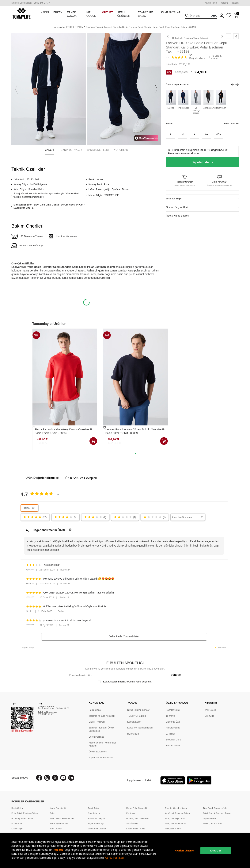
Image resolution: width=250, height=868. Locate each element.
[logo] (21, 13)
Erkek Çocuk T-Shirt (212, 824)
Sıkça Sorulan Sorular (138, 710)
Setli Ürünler (132, 824)
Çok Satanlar (94, 813)
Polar (52, 813)
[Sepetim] (236, 16)
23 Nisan (170, 734)
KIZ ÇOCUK (91, 14)
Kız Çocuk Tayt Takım (175, 818)
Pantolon (131, 813)
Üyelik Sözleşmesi (98, 752)
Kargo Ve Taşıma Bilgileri (140, 728)
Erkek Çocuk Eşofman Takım (217, 813)
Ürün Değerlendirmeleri (42, 478)
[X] (55, 778)
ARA (214, 16)
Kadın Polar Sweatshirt (137, 808)
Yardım (224, 3)
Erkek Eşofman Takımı (22, 818)
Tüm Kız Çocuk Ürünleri (176, 808)
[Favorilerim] (229, 16)
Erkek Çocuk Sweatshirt (138, 818)
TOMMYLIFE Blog (136, 716)
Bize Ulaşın (133, 734)
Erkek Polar (17, 824)
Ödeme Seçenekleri (177, 207)
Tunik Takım (94, 808)
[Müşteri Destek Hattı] (31, 3)
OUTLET (107, 12)
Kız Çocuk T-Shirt (173, 829)
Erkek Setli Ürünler (97, 829)
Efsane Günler (173, 746)
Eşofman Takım (94, 27)
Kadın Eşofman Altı (59, 824)
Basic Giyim (17, 808)
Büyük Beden (209, 818)
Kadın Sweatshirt (58, 808)
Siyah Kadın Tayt (96, 824)
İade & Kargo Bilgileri (177, 216)
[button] (17, 89)
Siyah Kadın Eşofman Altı (62, 818)
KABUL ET (216, 851)
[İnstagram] (47, 778)
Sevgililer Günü (174, 740)
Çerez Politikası (115, 858)
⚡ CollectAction (220, 648)
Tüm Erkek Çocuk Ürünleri (215, 808)
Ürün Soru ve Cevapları (81, 478)
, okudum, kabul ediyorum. (125, 682)
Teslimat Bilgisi (174, 199)
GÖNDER (176, 675)
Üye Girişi (210, 716)
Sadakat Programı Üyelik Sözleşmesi (101, 729)
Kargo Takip (211, 3)
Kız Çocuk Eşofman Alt (176, 824)
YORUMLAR (121, 150)
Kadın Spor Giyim (96, 818)
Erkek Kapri (17, 829)
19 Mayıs (170, 716)
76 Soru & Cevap (216, 57)
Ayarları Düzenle (184, 851)
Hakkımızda (95, 710)
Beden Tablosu (231, 124)
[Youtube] (63, 778)
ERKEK (58, 12)
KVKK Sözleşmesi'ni (114, 682)
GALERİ (49, 150)
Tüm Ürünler (56, 829)
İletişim (235, 3)
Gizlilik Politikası (97, 722)
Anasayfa (59, 27)
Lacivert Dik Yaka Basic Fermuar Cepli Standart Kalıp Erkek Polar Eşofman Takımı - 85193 (150, 27)
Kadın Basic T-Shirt (136, 829)
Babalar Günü (173, 710)
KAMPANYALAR (171, 12)
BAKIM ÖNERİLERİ (98, 150)
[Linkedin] (71, 778)
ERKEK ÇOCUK (72, 14)
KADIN (45, 12)
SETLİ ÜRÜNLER (124, 14)
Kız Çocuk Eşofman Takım (177, 813)
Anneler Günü (173, 728)
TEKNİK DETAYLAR (71, 150)
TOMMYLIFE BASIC (146, 14)
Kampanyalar (134, 722)
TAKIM (80, 27)
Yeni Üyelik (210, 710)
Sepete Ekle (202, 162)
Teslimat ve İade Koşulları (102, 716)
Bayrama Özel (173, 722)
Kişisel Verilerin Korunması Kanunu (102, 744)
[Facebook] (39, 778)
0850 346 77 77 (46, 714)
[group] (49, 89)
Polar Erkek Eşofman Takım (25, 813)
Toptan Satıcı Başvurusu (101, 758)
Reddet (58, 850)
